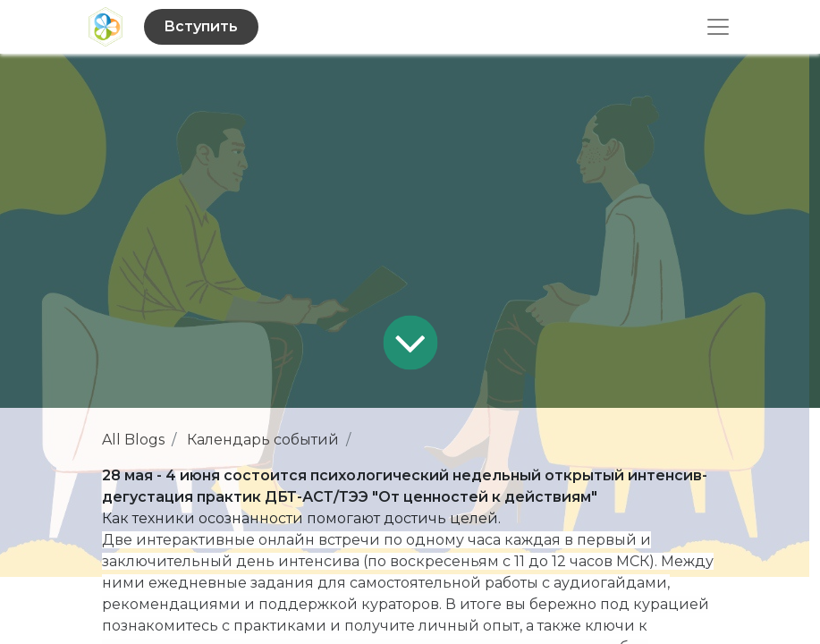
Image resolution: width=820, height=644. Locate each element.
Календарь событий (263, 440)
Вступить (201, 26)
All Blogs (133, 440)
